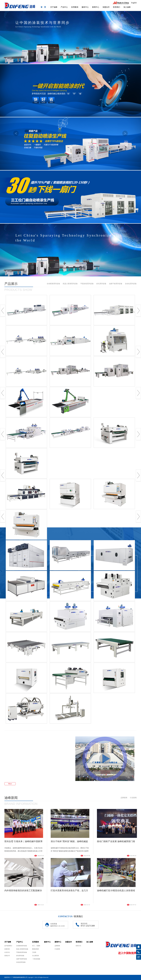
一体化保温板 (36, 959)
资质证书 (7, 956)
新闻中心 (96, 7)
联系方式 (78, 946)
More (10, 784)
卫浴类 (34, 952)
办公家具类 (35, 956)
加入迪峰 (127, 7)
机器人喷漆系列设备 (70, 284)
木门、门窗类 (36, 946)
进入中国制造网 (127, 953)
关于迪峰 (54, 7)
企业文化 (7, 952)
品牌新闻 (124, 798)
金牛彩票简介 (8, 946)
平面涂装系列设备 (87, 284)
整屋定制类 (35, 949)
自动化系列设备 (131, 284)
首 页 (43, 7)
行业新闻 (133, 798)
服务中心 (85, 7)
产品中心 (64, 7)
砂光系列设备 (101, 284)
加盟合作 (106, 7)
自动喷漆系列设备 (53, 284)
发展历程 (7, 949)
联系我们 (117, 7)
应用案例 (75, 7)
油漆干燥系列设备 (116, 284)
